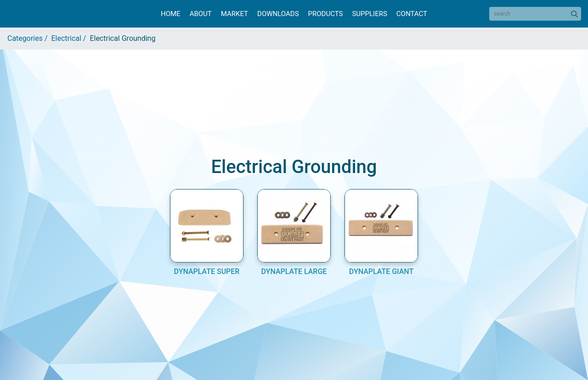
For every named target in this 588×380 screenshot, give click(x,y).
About (201, 14)
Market (235, 14)
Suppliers (369, 14)
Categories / (29, 38)
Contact (412, 14)
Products (326, 14)
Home (171, 14)
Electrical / (71, 38)
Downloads (278, 14)
